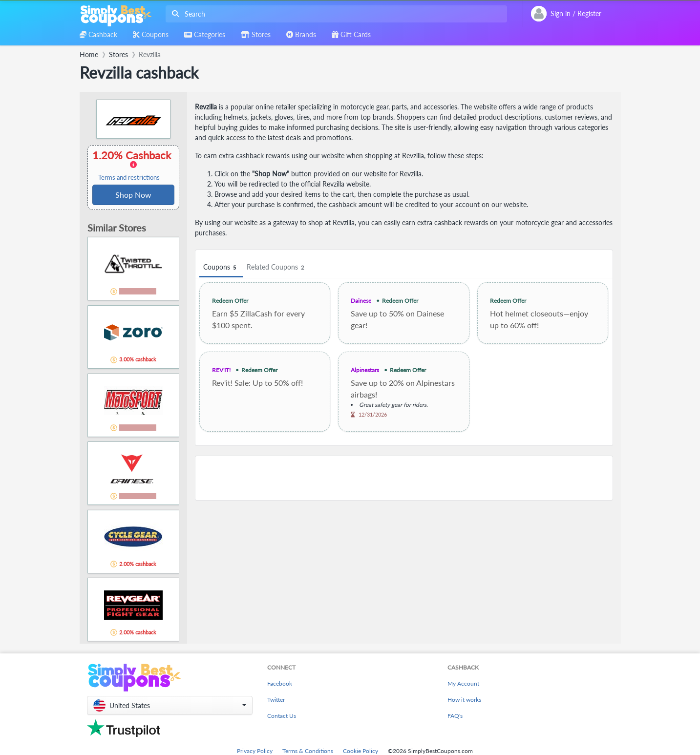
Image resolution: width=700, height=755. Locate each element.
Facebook (280, 683)
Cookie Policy (361, 751)
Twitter (276, 700)
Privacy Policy (255, 751)
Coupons (221, 267)
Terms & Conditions (308, 751)
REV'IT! (221, 370)
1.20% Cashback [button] (133, 165)
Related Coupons (277, 267)
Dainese (361, 301)
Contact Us (282, 716)
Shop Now (133, 195)
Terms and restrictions (129, 178)
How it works (464, 700)
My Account (463, 683)
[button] (170, 705)
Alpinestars (365, 370)
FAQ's (455, 716)
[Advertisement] (404, 478)
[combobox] (334, 14)
